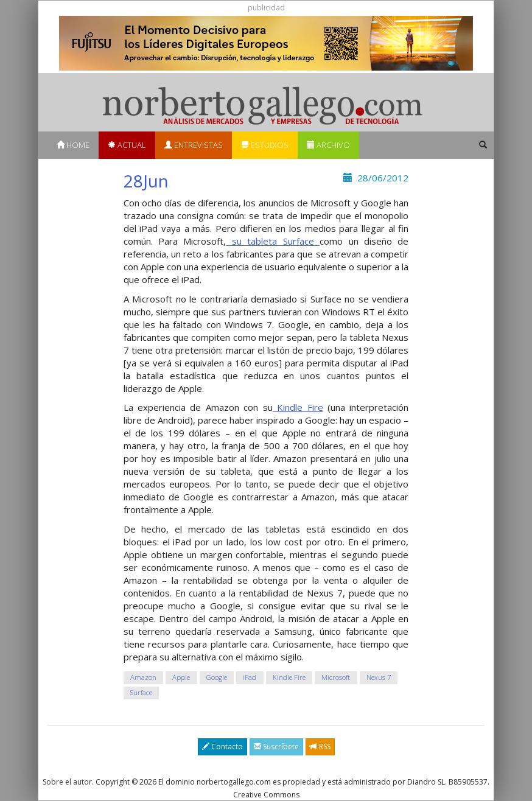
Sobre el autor (67, 782)
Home (73, 145)
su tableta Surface (273, 241)
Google (217, 677)
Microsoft (336, 677)
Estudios (265, 145)
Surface (141, 692)
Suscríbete (276, 747)
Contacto (222, 747)
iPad (250, 677)
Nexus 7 (379, 677)
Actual (127, 145)
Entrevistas (194, 145)
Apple (181, 677)
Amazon (143, 677)
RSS (320, 747)
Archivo (328, 145)
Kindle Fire (298, 407)
